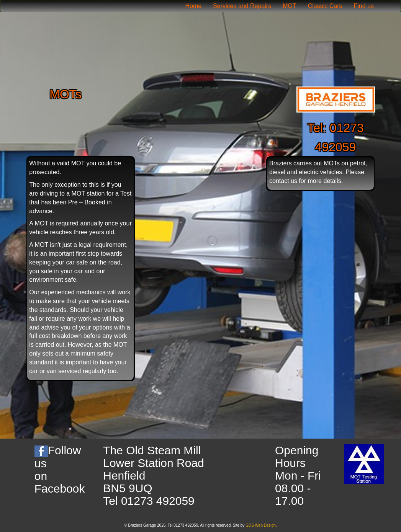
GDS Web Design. (261, 525)
